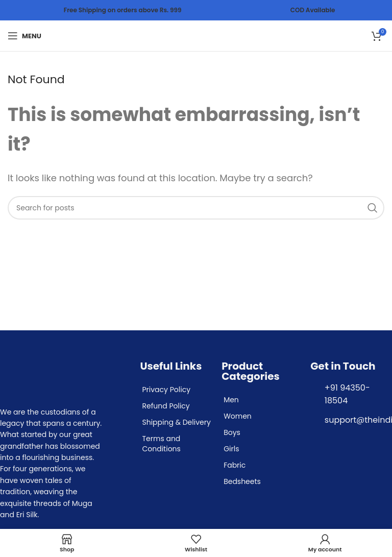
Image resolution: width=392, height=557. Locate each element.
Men (231, 400)
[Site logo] (196, 35)
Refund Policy (166, 406)
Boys (232, 432)
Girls (231, 449)
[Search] (196, 208)
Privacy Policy (166, 390)
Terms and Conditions (161, 444)
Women (238, 416)
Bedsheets (242, 481)
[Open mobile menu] (24, 36)
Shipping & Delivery (176, 422)
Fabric (235, 465)
